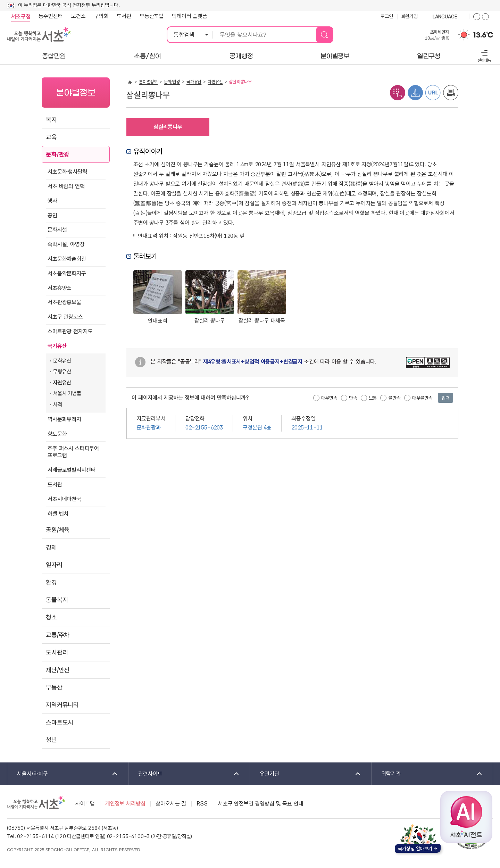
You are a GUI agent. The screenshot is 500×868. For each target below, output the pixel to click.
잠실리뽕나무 (168, 127)
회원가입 (410, 16)
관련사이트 (184, 774)
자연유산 (62, 383)
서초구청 (21, 16)
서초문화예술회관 (67, 259)
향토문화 (57, 434)
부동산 (54, 687)
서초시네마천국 (64, 499)
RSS (202, 804)
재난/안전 (58, 670)
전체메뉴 (484, 55)
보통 (373, 398)
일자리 (54, 565)
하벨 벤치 (58, 514)
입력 (445, 398)
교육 (51, 137)
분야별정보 (148, 82)
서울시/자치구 (63, 774)
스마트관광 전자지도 (70, 331)
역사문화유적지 (64, 419)
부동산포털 (152, 16)
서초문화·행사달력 (68, 172)
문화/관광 (58, 154)
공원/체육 (58, 530)
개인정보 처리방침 (125, 804)
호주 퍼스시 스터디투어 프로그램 (73, 452)
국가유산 (57, 346)
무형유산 (62, 372)
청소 (51, 617)
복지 (51, 120)
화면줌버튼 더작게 (485, 17)
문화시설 (57, 230)
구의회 (101, 16)
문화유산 (62, 361)
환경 (51, 582)
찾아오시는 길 (171, 804)
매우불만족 (422, 398)
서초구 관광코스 (65, 317)
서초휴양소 (60, 288)
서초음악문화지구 (67, 273)
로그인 (387, 16)
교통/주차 (58, 635)
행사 (52, 201)
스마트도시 (60, 722)
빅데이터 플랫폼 (190, 16)
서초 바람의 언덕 (66, 186)
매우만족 (329, 398)
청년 (51, 740)
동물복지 (57, 600)
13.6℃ (483, 35)
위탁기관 (427, 774)
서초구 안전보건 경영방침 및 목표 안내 (261, 804)
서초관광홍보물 (64, 302)
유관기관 (306, 774)
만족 (353, 398)
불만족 (394, 398)
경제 (51, 547)
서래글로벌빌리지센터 (72, 470)
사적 (58, 404)
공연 (52, 215)
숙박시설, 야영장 (66, 244)
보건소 (78, 16)
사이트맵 (85, 804)
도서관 (124, 16)
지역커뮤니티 (62, 705)
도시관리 (57, 652)
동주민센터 (49, 16)
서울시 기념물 (67, 393)
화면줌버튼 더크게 (477, 17)
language (445, 17)
